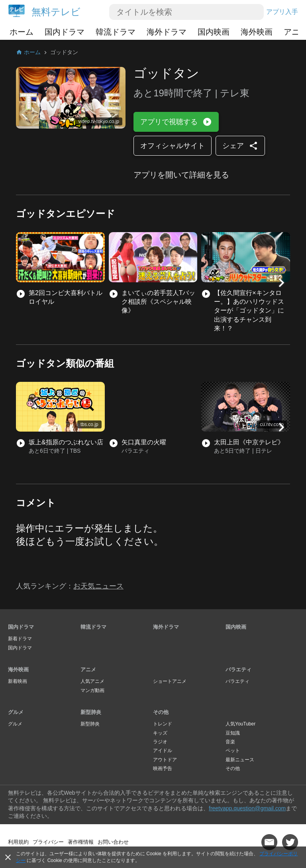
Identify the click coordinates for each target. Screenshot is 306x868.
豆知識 (233, 733)
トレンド (163, 724)
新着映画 (18, 681)
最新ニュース (240, 760)
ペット (233, 751)
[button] (281, 283)
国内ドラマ (65, 32)
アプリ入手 (282, 12)
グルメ (16, 712)
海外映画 (257, 32)
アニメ (88, 670)
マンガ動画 (92, 690)
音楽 (230, 742)
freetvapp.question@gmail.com (247, 808)
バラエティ (238, 670)
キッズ (160, 733)
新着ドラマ (20, 639)
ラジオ (160, 742)
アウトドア (165, 760)
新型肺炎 (91, 712)
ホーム (22, 32)
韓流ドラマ (116, 32)
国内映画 (214, 32)
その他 (161, 712)
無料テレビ (56, 12)
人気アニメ (92, 681)
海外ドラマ (167, 32)
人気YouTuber (240, 724)
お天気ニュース (98, 586)
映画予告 (163, 768)
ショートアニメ (170, 681)
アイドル (163, 751)
